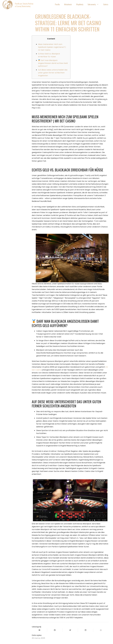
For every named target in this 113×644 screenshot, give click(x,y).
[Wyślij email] (39, 630)
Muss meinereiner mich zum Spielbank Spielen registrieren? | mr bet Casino (52, 47)
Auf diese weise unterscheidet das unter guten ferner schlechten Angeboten (53, 73)
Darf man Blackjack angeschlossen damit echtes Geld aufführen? (53, 63)
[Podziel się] (55, 630)
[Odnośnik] (8, 5)
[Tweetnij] (70, 630)
